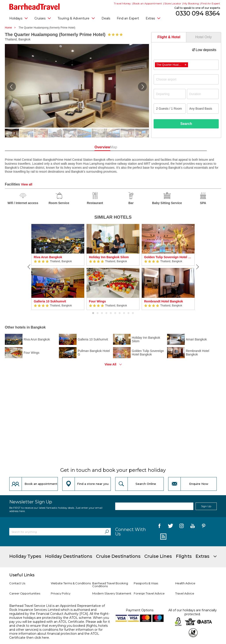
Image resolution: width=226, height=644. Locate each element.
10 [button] (133, 313)
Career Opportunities (25, 593)
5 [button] (111, 313)
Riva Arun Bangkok (48, 257)
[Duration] (203, 94)
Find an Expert (128, 18)
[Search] (107, 532)
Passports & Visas (146, 583)
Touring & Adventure (76, 18)
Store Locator (173, 3)
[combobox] (186, 65)
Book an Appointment (148, 3)
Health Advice (185, 583)
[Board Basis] (203, 109)
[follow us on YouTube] (193, 527)
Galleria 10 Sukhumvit (50, 301)
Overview (93, 147)
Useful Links (22, 575)
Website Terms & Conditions (71, 583)
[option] (58, 267)
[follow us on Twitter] (170, 527)
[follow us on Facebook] (159, 527)
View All (110, 364)
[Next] (197, 267)
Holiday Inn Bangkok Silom (109, 257)
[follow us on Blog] (163, 537)
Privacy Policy (61, 593)
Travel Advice (185, 593)
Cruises (43, 18)
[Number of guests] (169, 109)
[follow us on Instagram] (182, 527)
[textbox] (188, 79)
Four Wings (97, 301)
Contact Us (17, 583)
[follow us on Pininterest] (204, 527)
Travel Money (122, 3)
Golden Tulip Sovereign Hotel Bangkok (168, 257)
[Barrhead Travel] (35, 7)
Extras (153, 18)
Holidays (19, 18)
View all (27, 184)
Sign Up (206, 506)
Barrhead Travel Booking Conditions (110, 585)
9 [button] (128, 313)
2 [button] (98, 313)
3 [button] (102, 313)
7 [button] (120, 313)
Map (133, 147)
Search (186, 124)
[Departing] (169, 94)
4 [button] (106, 313)
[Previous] (29, 267)
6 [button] (115, 313)
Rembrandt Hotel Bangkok (164, 301)
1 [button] (93, 313)
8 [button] (124, 313)
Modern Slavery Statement (112, 593)
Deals (106, 18)
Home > (11, 28)
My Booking (191, 3)
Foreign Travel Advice (149, 593)
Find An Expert (211, 3)
